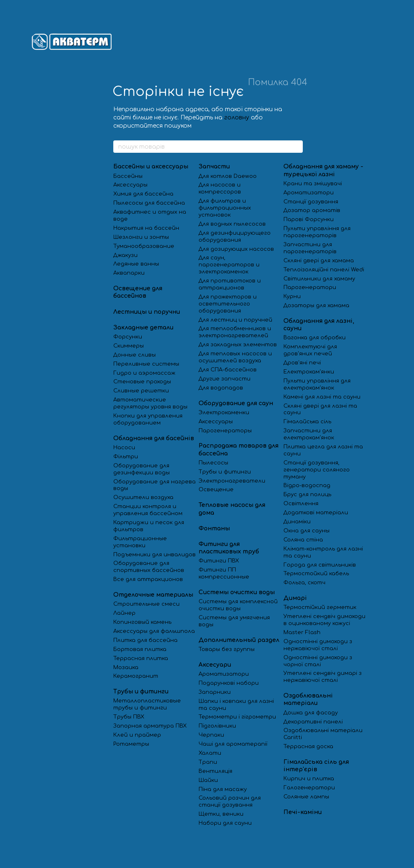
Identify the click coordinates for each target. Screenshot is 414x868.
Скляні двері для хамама (319, 261)
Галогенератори (309, 788)
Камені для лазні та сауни (322, 397)
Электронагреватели (232, 481)
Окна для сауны (306, 531)
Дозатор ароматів (312, 210)
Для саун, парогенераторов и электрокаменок (229, 265)
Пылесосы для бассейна (149, 203)
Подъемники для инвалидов (154, 555)
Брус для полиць (307, 495)
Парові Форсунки (309, 219)
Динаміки (297, 522)
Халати (210, 753)
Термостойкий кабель (316, 574)
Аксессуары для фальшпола (154, 631)
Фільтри (126, 457)
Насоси (124, 448)
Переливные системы (146, 364)
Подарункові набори (229, 683)
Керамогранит (136, 676)
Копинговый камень (142, 622)
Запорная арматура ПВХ (150, 726)
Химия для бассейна (143, 194)
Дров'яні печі (302, 363)
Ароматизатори (224, 674)
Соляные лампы (306, 797)
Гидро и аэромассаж (144, 373)
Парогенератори (310, 287)
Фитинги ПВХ (219, 561)
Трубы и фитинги (141, 692)
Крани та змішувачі (313, 184)
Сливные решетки (141, 391)
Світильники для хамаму (319, 279)
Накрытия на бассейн (146, 228)
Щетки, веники (221, 814)
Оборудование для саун (236, 403)
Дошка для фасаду (311, 713)
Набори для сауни (226, 823)
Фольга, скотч (304, 583)
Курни (292, 296)
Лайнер (124, 613)
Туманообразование (144, 246)
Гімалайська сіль (307, 422)
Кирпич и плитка (309, 779)
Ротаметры (131, 744)
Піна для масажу (223, 789)
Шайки (208, 780)
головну (237, 118)
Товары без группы (227, 649)
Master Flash (302, 632)
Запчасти (214, 167)
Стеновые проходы (142, 382)
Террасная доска (308, 747)
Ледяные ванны (136, 264)
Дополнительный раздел (239, 640)
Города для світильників (320, 565)
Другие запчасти (225, 379)
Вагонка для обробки (315, 338)
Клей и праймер (137, 735)
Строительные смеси (146, 604)
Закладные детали (143, 328)
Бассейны (128, 176)
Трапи (208, 762)
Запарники (215, 692)
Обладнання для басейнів (154, 438)
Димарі (295, 598)
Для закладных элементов (238, 345)
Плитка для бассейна (145, 640)
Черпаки (211, 735)
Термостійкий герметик (320, 607)
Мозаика (126, 667)
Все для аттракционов (148, 579)
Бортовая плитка (140, 649)
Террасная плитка (141, 658)
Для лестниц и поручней (235, 320)
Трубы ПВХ (129, 717)
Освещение (216, 490)
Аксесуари (215, 665)
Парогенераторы (225, 431)
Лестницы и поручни (147, 312)
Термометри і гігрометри (237, 717)
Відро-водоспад (307, 485)
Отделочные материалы (153, 595)
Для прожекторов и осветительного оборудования (228, 304)
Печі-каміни (303, 812)
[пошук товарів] (296, 147)
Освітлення (301, 504)
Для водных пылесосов (232, 224)
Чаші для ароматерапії (233, 744)
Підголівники (217, 726)
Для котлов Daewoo (228, 176)
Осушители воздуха (143, 497)
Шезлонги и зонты (141, 237)
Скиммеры (129, 346)
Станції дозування (311, 202)
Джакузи (125, 255)
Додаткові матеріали (316, 513)
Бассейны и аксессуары (151, 167)
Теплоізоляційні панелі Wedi (324, 270)
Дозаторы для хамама (316, 306)
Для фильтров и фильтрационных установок (225, 208)
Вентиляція (215, 771)
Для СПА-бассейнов (228, 370)
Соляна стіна (303, 540)
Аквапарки (129, 273)
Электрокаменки (224, 413)
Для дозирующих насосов (236, 249)
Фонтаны (214, 528)
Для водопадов (221, 388)
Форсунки (128, 337)
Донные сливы (134, 355)
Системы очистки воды (237, 592)
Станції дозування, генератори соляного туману (317, 470)
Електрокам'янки (309, 372)
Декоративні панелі (313, 722)
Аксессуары (130, 185)
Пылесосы (213, 463)
